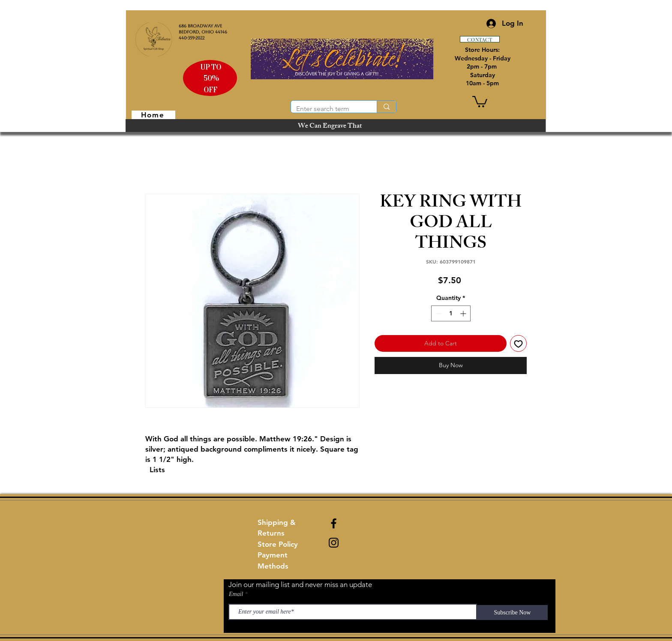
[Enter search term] (327, 109)
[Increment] (464, 313)
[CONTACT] (480, 39)
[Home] (153, 115)
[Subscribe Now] (512, 613)
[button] (480, 101)
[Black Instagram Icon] (334, 543)
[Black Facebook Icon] (334, 523)
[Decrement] (438, 313)
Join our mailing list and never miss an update (300, 584)
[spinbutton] (451, 313)
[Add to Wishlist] (518, 343)
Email (236, 594)
